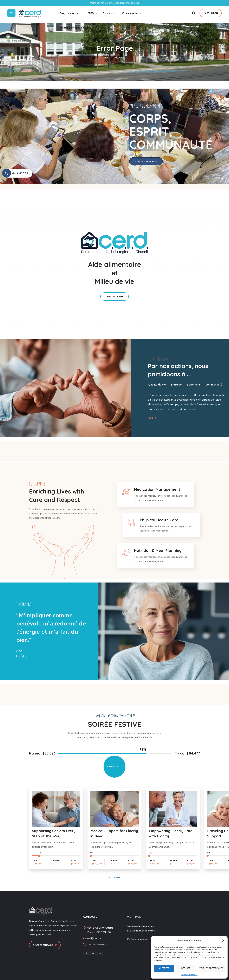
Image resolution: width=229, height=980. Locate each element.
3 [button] (114, 877)
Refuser (186, 968)
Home (107, 57)
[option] (40, 186)
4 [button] (118, 877)
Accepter (164, 968)
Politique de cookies (189, 975)
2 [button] (112, 877)
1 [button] (110, 877)
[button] (223, 941)
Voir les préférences (211, 968)
